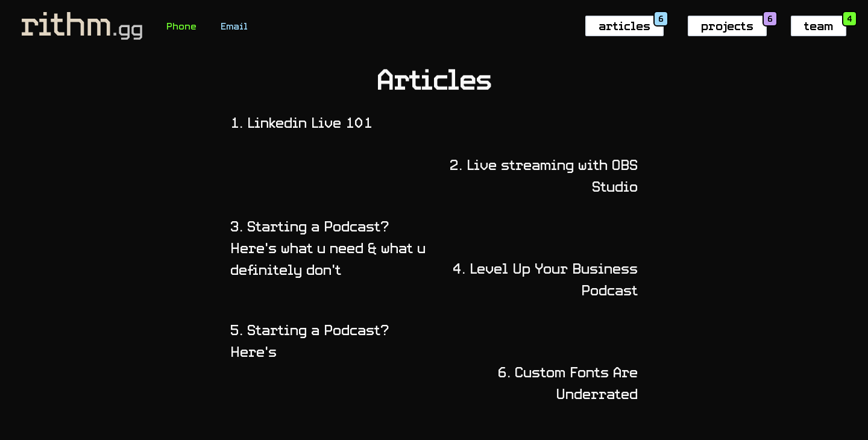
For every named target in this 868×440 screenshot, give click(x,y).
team (819, 26)
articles (624, 26)
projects (727, 26)
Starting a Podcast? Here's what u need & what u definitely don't (324, 248)
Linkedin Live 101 (297, 123)
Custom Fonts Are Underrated (572, 383)
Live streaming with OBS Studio (548, 176)
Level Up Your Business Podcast (549, 279)
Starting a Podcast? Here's (306, 341)
